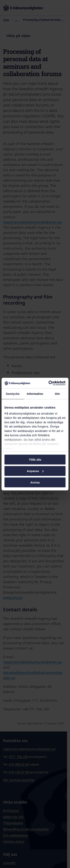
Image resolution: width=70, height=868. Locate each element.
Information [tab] (35, 394)
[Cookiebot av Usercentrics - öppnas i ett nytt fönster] (49, 383)
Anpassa (35, 471)
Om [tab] (57, 394)
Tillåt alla (35, 460)
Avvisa (35, 482)
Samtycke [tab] (13, 394)
